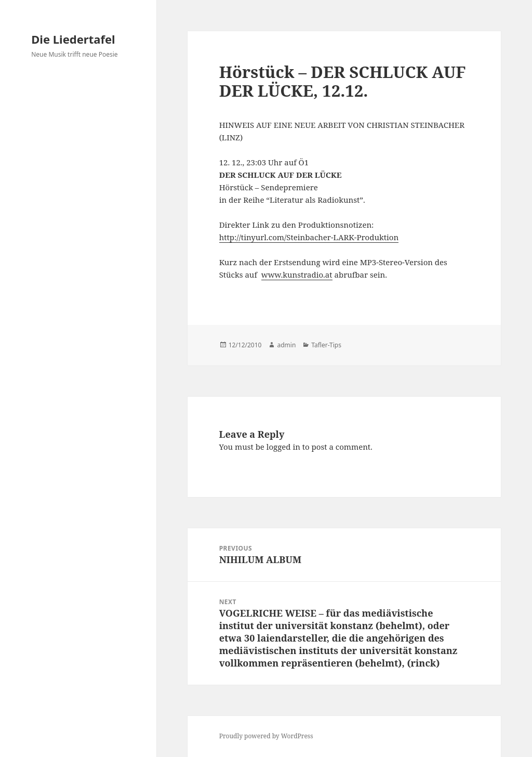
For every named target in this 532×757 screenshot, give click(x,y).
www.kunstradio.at (297, 275)
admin (286, 345)
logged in (283, 447)
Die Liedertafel (73, 39)
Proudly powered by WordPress (266, 736)
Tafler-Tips (326, 345)
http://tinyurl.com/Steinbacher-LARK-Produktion (309, 237)
